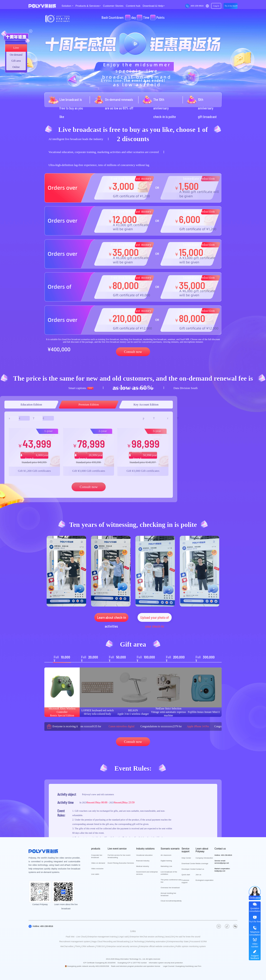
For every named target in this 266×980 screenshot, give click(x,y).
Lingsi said (123, 937)
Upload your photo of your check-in (155, 619)
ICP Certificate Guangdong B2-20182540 (99, 963)
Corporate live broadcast (97, 856)
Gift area (16, 61)
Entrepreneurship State (178, 942)
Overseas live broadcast (170, 888)
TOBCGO (100, 946)
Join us (198, 875)
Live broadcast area (16, 49)
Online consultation (16, 68)
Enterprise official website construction (156, 946)
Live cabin (95, 874)
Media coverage (202, 863)
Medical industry (143, 866)
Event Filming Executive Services (121, 863)
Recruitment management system (75, 942)
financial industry (143, 861)
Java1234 (169, 937)
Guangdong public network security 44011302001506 (88, 966)
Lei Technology (137, 942)
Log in (216, 6)
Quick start (186, 875)
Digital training (166, 861)
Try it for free (230, 6)
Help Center (186, 858)
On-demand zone (16, 56)
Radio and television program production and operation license (136, 966)
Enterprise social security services (122, 946)
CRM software (88, 946)
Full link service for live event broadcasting (119, 856)
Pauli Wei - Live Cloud (76, 937)
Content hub (133, 6)
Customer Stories (113, 6)
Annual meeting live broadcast (169, 894)
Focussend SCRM (198, 942)
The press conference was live (171, 881)
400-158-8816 (197, 6)
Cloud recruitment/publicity (171, 901)
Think (77, 946)
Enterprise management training (102, 937)
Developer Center (189, 869)
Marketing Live (167, 866)
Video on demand (98, 863)
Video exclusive (97, 869)
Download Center (189, 863)
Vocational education (144, 855)
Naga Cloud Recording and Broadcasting (110, 942)
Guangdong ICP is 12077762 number (132, 963)
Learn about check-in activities (112, 619)
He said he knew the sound (188, 937)
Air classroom (166, 855)
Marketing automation (156, 942)
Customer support (186, 881)
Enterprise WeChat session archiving (147, 937)
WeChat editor (67, 946)
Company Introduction (204, 858)
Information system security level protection (166, 963)
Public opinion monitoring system (191, 946)
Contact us (200, 869)
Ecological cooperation (205, 880)
